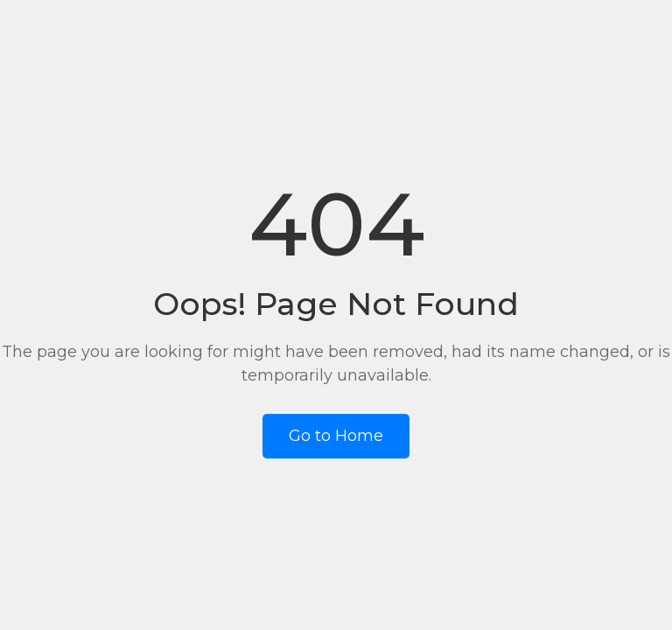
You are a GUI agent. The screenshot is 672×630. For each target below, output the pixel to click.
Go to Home (336, 436)
